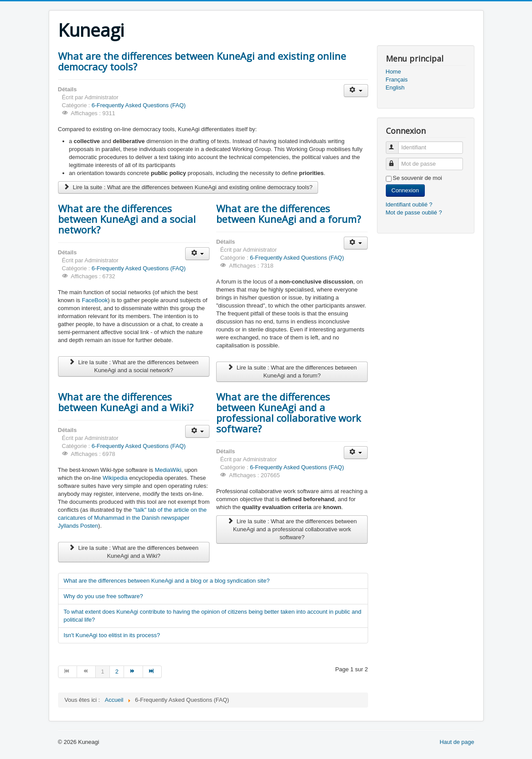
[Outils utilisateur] (356, 91)
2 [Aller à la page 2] (117, 671)
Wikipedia (115, 478)
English (395, 88)
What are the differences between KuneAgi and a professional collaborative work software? (289, 413)
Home (394, 72)
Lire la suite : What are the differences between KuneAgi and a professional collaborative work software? (292, 529)
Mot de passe (396, 160)
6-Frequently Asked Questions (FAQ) (139, 105)
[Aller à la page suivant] (133, 672)
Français (397, 80)
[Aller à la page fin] (152, 672)
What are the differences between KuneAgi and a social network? (127, 219)
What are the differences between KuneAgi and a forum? (289, 214)
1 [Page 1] (103, 671)
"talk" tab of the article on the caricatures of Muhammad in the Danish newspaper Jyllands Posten (132, 518)
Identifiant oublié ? (409, 204)
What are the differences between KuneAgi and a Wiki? (126, 402)
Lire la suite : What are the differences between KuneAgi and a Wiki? (134, 552)
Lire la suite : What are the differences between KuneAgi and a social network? (134, 366)
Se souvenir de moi (417, 178)
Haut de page (457, 742)
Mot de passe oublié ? (414, 212)
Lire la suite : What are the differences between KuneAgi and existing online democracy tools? (188, 187)
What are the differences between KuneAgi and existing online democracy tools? (202, 61)
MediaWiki (168, 470)
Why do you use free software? (103, 596)
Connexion (405, 190)
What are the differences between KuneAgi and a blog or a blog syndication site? (167, 581)
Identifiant (396, 144)
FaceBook (95, 300)
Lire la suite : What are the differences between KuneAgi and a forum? (292, 372)
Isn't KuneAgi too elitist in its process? (112, 635)
